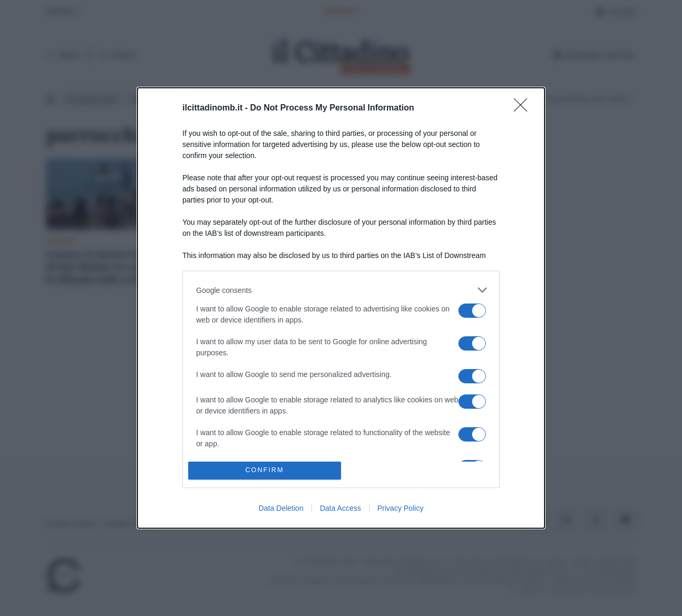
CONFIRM (265, 470)
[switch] (472, 311)
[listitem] (341, 290)
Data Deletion (281, 508)
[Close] (524, 108)
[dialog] (341, 308)
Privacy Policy (400, 508)
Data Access (340, 508)
